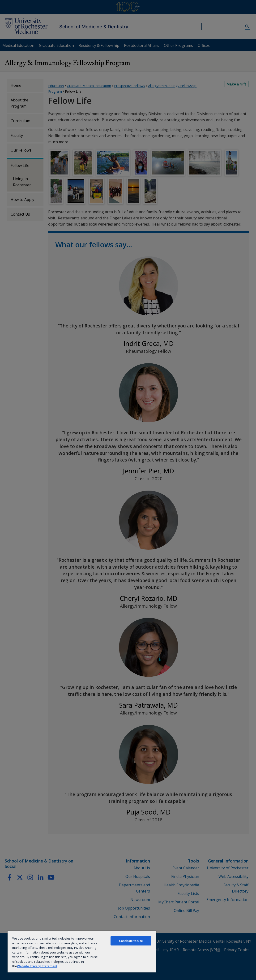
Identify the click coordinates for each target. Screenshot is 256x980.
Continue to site (131, 941)
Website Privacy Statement (37, 966)
